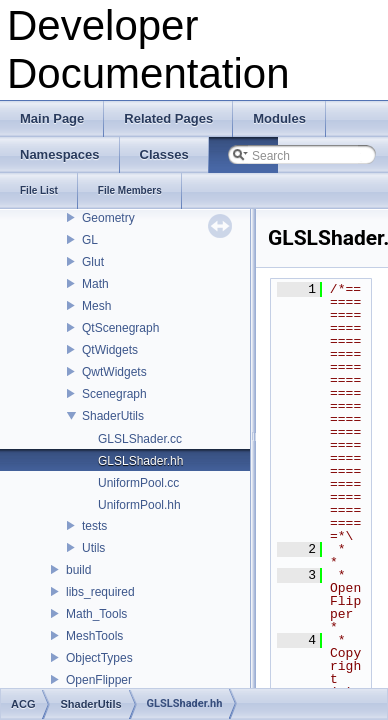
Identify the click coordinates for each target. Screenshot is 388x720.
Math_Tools (96, 614)
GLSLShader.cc (140, 439)
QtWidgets (110, 350)
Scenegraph (114, 394)
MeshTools (94, 636)
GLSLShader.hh (140, 461)
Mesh (96, 306)
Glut (93, 262)
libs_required (100, 592)
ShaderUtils (113, 416)
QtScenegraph (120, 328)
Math (95, 284)
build (78, 570)
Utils (93, 548)
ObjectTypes (99, 658)
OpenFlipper (99, 680)
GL (90, 240)
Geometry (108, 218)
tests (94, 526)
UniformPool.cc (138, 483)
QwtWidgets (114, 372)
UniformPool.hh (139, 505)
